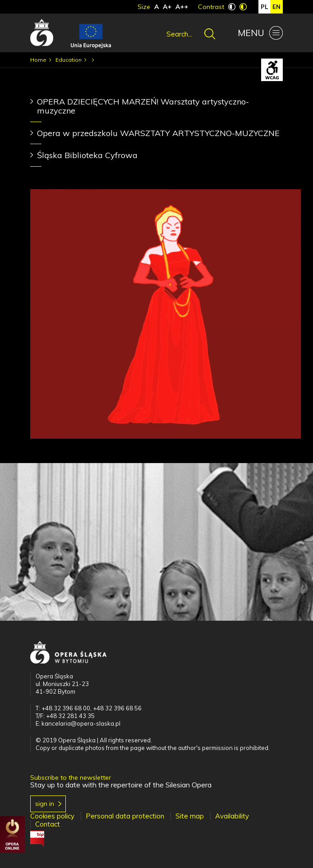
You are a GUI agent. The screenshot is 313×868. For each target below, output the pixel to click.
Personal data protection (125, 816)
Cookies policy (52, 816)
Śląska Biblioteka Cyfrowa (87, 155)
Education (69, 60)
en (276, 7)
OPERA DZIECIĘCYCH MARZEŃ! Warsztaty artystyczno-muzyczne (143, 106)
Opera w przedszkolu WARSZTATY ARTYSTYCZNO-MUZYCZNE (158, 133)
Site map (190, 816)
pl (264, 7)
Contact (48, 824)
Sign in (45, 804)
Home (38, 60)
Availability (232, 816)
